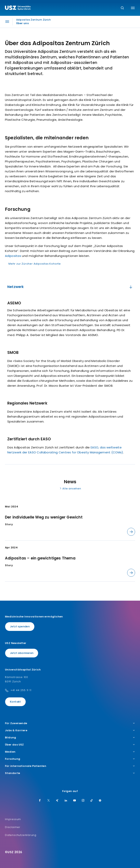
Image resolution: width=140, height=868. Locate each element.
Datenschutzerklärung (21, 835)
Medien (70, 752)
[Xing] (57, 801)
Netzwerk (70, 287)
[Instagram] (83, 801)
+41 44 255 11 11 (21, 690)
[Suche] (122, 8)
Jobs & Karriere (70, 730)
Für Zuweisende (70, 723)
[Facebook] (40, 801)
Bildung (70, 738)
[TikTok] (92, 801)
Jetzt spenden (20, 626)
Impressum (13, 819)
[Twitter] (49, 801)
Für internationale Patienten (70, 766)
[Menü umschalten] (133, 8)
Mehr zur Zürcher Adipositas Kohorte (35, 264)
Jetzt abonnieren (22, 653)
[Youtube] (75, 801)
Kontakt (15, 702)
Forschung (70, 759)
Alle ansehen (70, 489)
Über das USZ (70, 745)
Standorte (70, 773)
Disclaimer (13, 827)
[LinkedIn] (66, 801)
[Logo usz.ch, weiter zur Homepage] (18, 8)
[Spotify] (100, 801)
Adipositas (13, 256)
